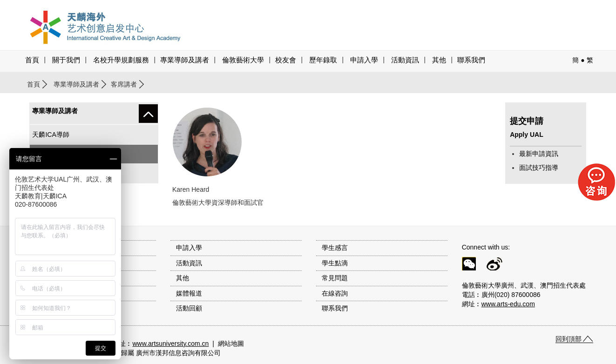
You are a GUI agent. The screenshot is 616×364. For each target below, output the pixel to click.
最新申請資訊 (539, 154)
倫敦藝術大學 (243, 60)
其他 (439, 60)
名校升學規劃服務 (121, 60)
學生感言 (335, 248)
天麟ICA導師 (51, 135)
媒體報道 (189, 293)
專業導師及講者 (185, 60)
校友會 (286, 60)
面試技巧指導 (539, 168)
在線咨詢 (335, 293)
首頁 (32, 60)
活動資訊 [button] (405, 60)
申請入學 (364, 60)
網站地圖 (231, 344)
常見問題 (335, 278)
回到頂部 (569, 339)
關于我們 (66, 60)
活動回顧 (189, 308)
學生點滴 (335, 263)
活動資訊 (189, 263)
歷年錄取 (323, 60)
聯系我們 (471, 60)
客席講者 (124, 84)
